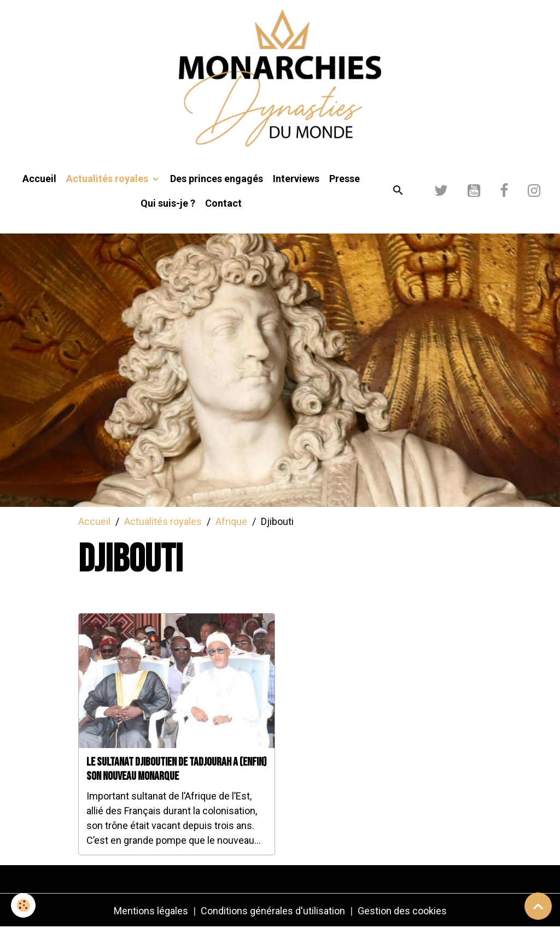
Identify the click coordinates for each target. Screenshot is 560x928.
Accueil (39, 179)
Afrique (231, 521)
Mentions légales (151, 911)
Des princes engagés (217, 179)
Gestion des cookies (402, 911)
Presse (345, 179)
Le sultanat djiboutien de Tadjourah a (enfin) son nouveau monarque (177, 769)
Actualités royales (108, 179)
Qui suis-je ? (168, 203)
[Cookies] (23, 905)
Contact (223, 203)
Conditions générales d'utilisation (273, 911)
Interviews (296, 179)
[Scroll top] (538, 906)
